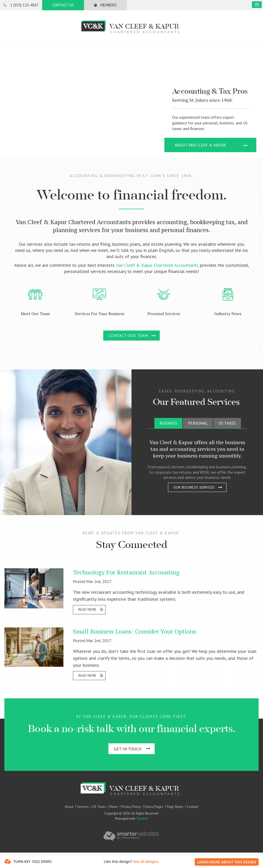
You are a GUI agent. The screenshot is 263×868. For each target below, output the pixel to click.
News (114, 807)
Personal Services (164, 314)
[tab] (168, 423)
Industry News (228, 314)
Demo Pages (154, 807)
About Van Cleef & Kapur (200, 145)
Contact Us (63, 5)
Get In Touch (128, 749)
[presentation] (168, 423)
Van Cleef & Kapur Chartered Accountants (157, 265)
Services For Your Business (100, 314)
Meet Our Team (35, 314)
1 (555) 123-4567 (21, 5)
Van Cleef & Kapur (132, 27)
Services (83, 807)
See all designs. (146, 861)
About (69, 807)
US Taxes (99, 807)
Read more (87, 610)
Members (105, 5)
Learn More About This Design (227, 862)
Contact (193, 807)
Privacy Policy (131, 807)
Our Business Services (194, 487)
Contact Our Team (128, 335)
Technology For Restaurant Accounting (126, 572)
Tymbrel (142, 819)
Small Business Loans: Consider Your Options (134, 631)
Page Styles (175, 807)
